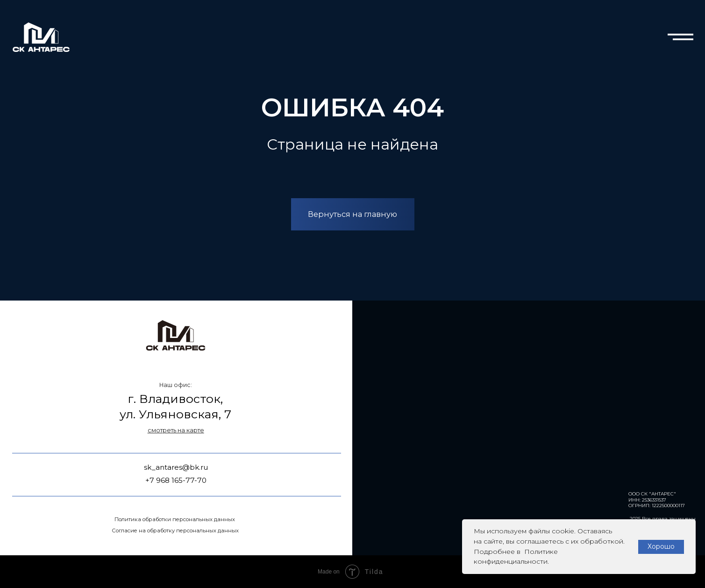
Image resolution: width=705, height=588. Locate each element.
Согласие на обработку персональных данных (175, 531)
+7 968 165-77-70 (176, 480)
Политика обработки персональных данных (175, 519)
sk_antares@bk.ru (176, 467)
